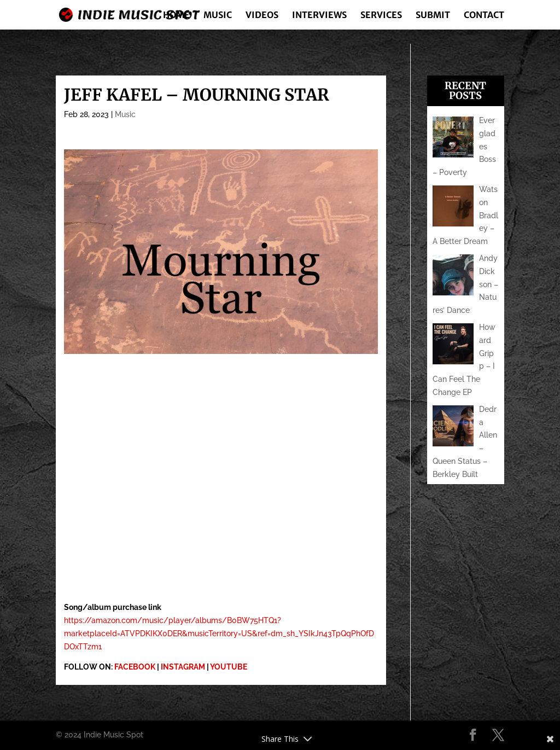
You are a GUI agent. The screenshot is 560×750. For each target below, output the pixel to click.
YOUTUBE (229, 667)
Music (218, 16)
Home (176, 16)
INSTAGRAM (183, 667)
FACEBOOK (135, 667)
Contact (484, 16)
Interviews (319, 16)
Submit (433, 16)
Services (381, 16)
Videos (262, 16)
